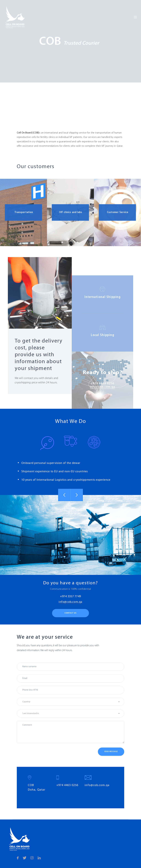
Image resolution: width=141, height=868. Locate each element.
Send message (111, 752)
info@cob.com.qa (70, 602)
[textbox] (70, 702)
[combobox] (70, 702)
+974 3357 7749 (70, 597)
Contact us (70, 613)
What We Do (71, 422)
